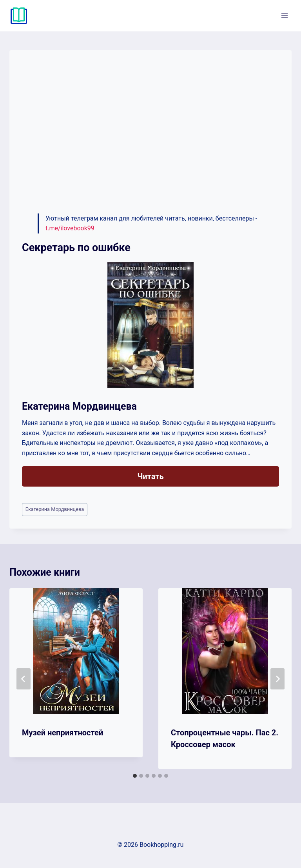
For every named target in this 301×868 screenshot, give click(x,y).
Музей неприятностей (63, 733)
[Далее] (277, 679)
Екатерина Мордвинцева (55, 509)
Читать (150, 476)
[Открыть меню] (284, 15)
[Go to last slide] (24, 679)
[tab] (135, 776)
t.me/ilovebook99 (70, 228)
